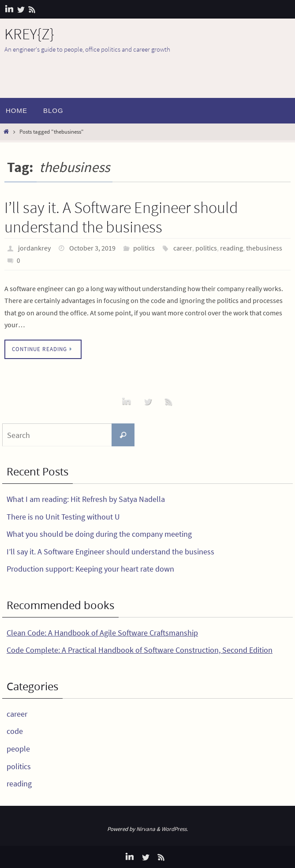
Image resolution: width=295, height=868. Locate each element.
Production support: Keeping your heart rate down (90, 569)
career (183, 248)
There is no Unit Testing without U (63, 517)
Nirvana (146, 829)
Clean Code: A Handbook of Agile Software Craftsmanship (102, 633)
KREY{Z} (29, 34)
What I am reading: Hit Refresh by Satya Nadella (86, 499)
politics (144, 248)
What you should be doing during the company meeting (99, 534)
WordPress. (175, 829)
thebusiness (264, 248)
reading (232, 248)
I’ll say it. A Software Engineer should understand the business (121, 217)
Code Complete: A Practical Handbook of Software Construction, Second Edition (140, 650)
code (15, 731)
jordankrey (34, 248)
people (18, 749)
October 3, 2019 (92, 248)
